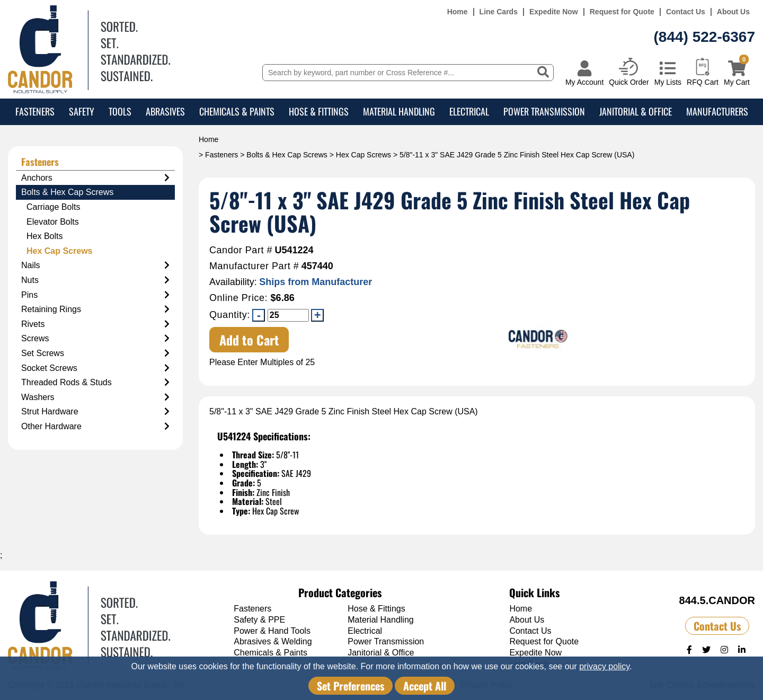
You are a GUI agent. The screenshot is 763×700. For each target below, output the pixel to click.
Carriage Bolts (53, 207)
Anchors (95, 178)
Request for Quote (622, 12)
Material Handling (399, 111)
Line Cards (499, 12)
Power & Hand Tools (272, 631)
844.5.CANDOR (717, 600)
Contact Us (686, 12)
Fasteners (35, 111)
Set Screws (95, 353)
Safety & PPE (259, 620)
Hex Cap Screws (363, 155)
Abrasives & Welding (273, 641)
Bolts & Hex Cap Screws (287, 155)
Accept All (425, 686)
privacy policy (604, 666)
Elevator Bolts (53, 222)
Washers (95, 397)
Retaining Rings (95, 309)
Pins (95, 295)
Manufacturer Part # (254, 266)
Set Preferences (351, 686)
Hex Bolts (45, 236)
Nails (95, 265)
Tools (120, 111)
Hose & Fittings (319, 111)
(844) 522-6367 (704, 37)
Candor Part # (241, 250)
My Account (584, 82)
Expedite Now (554, 12)
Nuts (95, 280)
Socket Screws (95, 368)
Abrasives (165, 111)
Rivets (95, 324)
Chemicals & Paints (237, 111)
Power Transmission (544, 111)
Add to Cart (249, 340)
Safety (82, 111)
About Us (733, 12)
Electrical (469, 111)
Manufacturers (717, 111)
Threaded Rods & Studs (95, 383)
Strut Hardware (95, 412)
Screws (95, 339)
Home (458, 12)
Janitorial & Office (636, 111)
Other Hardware (95, 427)
